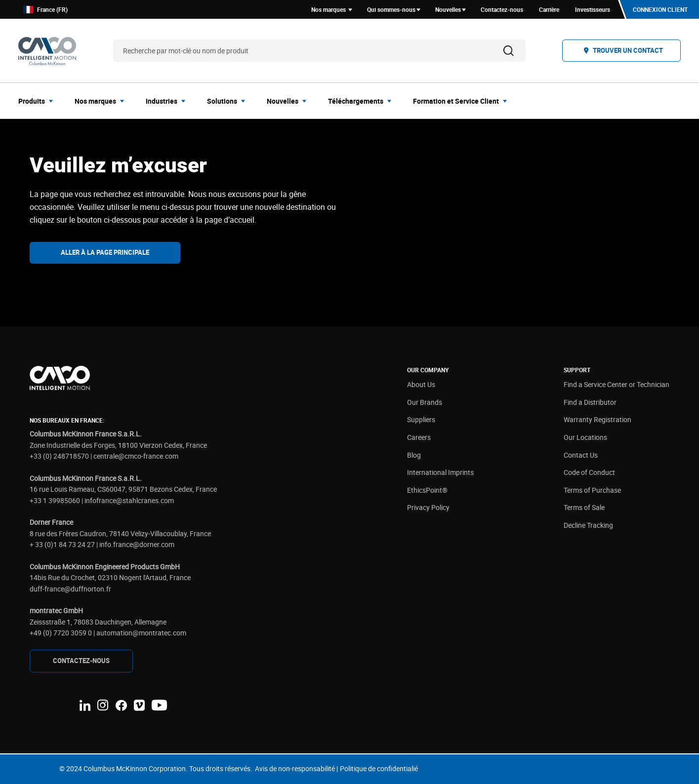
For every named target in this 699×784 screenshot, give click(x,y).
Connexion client (660, 9)
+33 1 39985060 (55, 500)
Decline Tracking (588, 525)
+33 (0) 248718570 (59, 456)
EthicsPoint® (427, 490)
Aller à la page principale (105, 252)
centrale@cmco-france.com (136, 456)
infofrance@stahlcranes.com (129, 500)
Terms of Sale (584, 507)
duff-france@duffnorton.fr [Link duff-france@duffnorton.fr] (70, 589)
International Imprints (440, 472)
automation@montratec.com (141, 633)
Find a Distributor (590, 402)
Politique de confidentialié (379, 768)
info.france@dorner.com (137, 544)
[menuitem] (39, 101)
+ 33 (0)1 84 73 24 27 (62, 544)
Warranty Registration (597, 419)
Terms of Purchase (592, 490)
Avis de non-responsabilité (295, 768)
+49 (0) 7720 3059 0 (61, 633)
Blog (414, 455)
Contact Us (581, 455)
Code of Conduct (589, 472)
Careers (419, 437)
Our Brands (425, 402)
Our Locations (585, 437)
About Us (421, 384)
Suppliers (421, 419)
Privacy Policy (428, 507)
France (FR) (45, 10)
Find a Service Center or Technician (617, 384)
